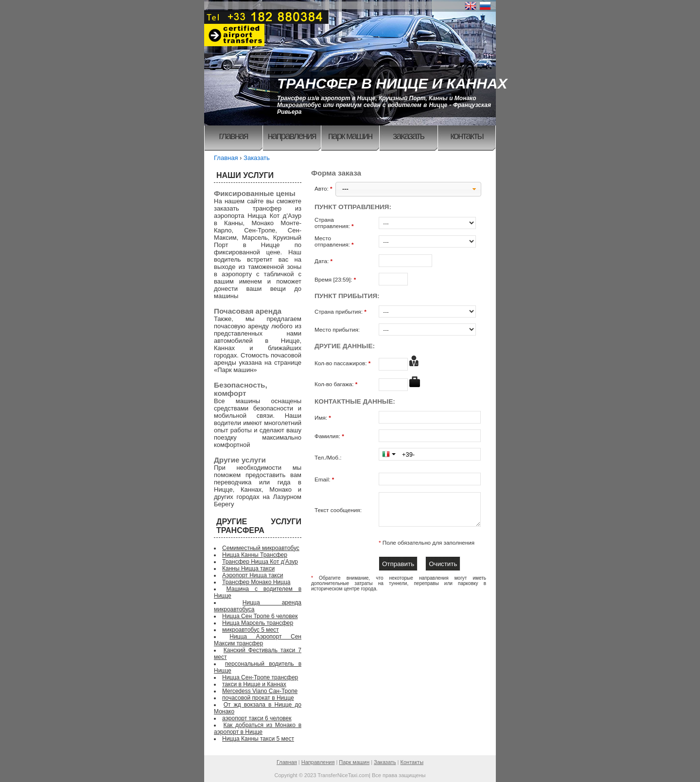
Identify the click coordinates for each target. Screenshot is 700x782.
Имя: (324, 418)
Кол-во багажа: (337, 384)
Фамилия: (330, 436)
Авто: (324, 188)
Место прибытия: (337, 329)
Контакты (467, 136)
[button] (408, 189)
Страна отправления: (335, 223)
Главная (233, 136)
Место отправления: (335, 241)
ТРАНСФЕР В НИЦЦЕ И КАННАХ (392, 83)
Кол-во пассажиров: (343, 363)
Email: (325, 479)
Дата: (324, 261)
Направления (291, 136)
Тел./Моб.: (328, 457)
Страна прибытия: (341, 311)
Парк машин (350, 136)
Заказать (408, 136)
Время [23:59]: (336, 279)
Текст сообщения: (338, 510)
